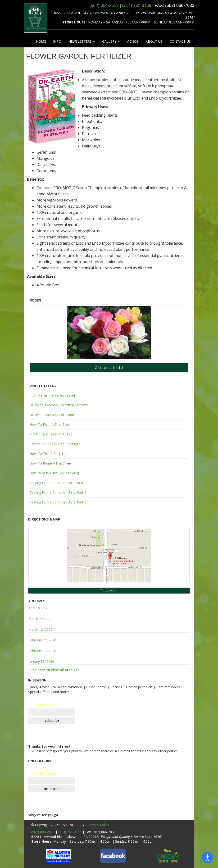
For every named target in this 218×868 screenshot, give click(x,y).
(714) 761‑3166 (137, 5)
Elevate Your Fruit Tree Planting (54, 444)
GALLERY (111, 41)
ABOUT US (154, 41)
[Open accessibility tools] (208, 858)
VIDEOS (133, 41)
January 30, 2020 (41, 661)
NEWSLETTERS (82, 41)
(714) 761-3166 (70, 832)
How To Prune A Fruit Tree (50, 463)
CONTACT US (180, 41)
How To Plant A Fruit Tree (50, 424)
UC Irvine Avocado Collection (52, 415)
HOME (41, 41)
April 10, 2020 (39, 608)
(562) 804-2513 (43, 832)
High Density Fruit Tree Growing (54, 473)
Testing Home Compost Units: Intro (57, 483)
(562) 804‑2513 (104, 5)
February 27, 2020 (42, 640)
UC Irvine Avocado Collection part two (59, 405)
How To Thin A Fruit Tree (49, 454)
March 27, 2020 (40, 619)
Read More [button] (109, 591)
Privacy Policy (99, 825)
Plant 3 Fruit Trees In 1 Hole (51, 434)
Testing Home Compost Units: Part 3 (58, 502)
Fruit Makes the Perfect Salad (52, 395)
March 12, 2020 (40, 629)
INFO (57, 41)
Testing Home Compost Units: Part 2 (58, 492)
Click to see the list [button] (109, 368)
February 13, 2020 (42, 651)
